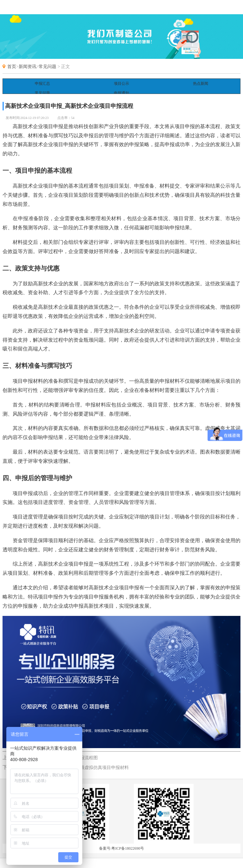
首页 (12, 67)
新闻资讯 (28, 67)
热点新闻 (201, 84)
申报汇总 (42, 84)
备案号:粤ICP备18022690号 (121, 842)
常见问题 (47, 67)
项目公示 (121, 84)
